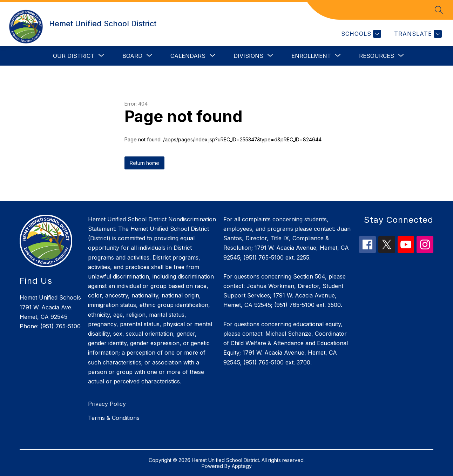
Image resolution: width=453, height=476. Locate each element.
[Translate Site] (417, 34)
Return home (144, 163)
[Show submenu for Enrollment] (311, 56)
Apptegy (242, 466)
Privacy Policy (107, 404)
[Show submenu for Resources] (377, 56)
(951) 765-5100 (60, 326)
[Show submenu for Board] (132, 56)
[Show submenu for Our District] (74, 56)
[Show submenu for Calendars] (188, 56)
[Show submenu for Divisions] (248, 56)
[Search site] (439, 10)
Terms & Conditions (114, 418)
